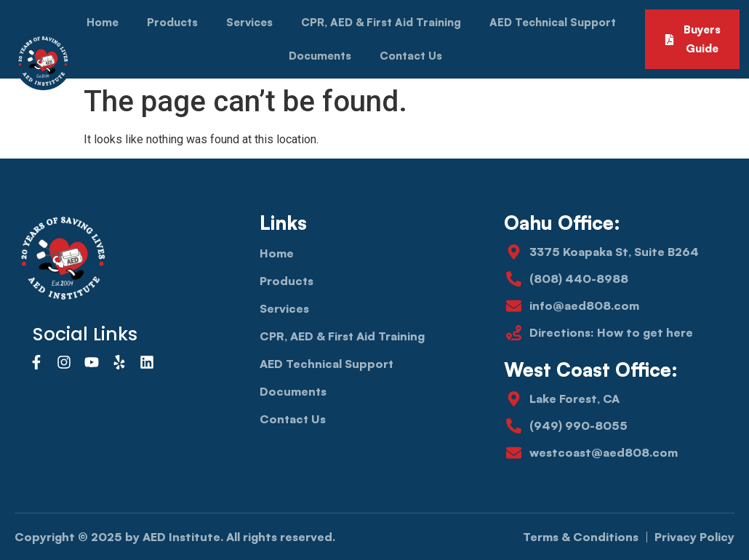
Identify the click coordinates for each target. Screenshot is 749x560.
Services (249, 22)
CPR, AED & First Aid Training (381, 22)
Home (103, 22)
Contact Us (411, 56)
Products (172, 22)
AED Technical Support (553, 22)
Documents (320, 56)
